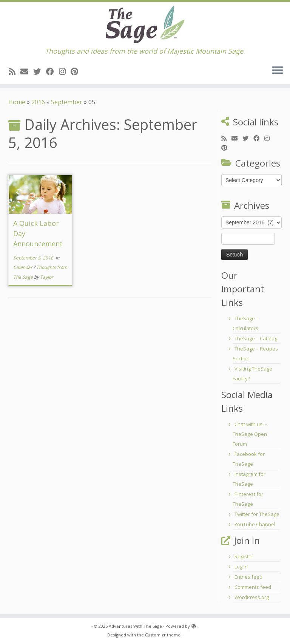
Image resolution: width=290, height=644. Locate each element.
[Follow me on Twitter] (40, 71)
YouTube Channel (255, 524)
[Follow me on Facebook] (52, 71)
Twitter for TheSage (257, 514)
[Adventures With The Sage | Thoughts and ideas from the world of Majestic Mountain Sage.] (145, 25)
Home (17, 102)
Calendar (23, 267)
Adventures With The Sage (135, 626)
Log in (241, 567)
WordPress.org (252, 597)
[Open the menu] (278, 71)
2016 (38, 102)
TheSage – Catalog (256, 338)
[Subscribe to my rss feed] (15, 71)
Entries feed (248, 577)
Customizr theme (163, 635)
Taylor (47, 277)
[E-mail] (27, 71)
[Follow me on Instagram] (65, 71)
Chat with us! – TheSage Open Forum (250, 434)
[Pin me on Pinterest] (77, 71)
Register (244, 556)
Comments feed (253, 587)
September (67, 102)
